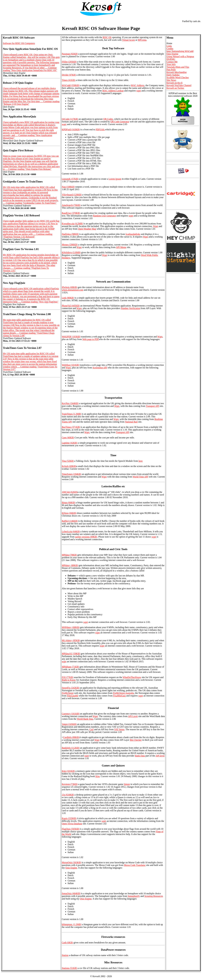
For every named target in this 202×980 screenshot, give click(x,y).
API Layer (133, 716)
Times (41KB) (69, 80)
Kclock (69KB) (69, 466)
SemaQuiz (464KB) (71, 893)
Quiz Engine (71, 868)
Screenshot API (100, 368)
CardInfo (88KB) (71, 737)
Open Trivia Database (72, 824)
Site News (171, 80)
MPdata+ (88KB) (70, 565)
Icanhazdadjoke (133, 234)
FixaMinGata (119, 696)
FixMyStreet (68, 693)
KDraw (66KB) (69, 513)
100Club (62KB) (70, 492)
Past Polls (171, 70)
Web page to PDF (91, 339)
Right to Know (69, 680)
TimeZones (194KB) (72, 474)
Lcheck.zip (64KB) (71, 531)
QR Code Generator (120, 122)
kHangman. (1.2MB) (72, 924)
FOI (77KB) (68, 677)
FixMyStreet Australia (123, 693)
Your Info (171, 64)
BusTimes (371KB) (71, 427)
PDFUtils (100, 129)
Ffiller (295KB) (69, 62)
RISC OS (107, 37)
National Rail (131, 422)
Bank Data (140, 756)
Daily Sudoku (173, 75)
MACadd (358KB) (71, 85)
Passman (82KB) (70, 54)
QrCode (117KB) (70, 119)
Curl (91, 729)
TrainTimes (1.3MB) (72, 414)
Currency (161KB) (71, 714)
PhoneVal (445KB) (71, 306)
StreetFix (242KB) (71, 688)
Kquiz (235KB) (69, 818)
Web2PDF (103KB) (71, 337)
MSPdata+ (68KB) (71, 627)
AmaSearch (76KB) (71, 205)
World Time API (140, 477)
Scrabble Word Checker (178, 77)
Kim (97, 776)
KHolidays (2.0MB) (71, 252)
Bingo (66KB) (69, 503)
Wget (156, 226)
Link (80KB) (68, 298)
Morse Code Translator (135, 865)
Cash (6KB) (67, 943)
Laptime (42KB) (70, 443)
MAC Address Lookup (113, 91)
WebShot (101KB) (70, 365)
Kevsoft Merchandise (176, 72)
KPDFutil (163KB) (71, 129)
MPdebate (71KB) (70, 667)
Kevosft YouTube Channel (179, 85)
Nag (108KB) (68, 187)
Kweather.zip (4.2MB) (72, 224)
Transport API (152, 406)
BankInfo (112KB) (71, 748)
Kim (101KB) (68, 771)
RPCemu (142, 40)
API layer (160, 756)
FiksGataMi (72, 696)
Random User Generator (105, 216)
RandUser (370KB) (71, 213)
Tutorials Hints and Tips (178, 67)
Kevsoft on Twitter (175, 88)
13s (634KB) (68, 795)
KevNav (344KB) (70, 403)
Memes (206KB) (70, 245)
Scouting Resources (154, 896)
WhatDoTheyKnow (132, 677)
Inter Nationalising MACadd (180, 51)
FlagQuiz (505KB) (71, 829)
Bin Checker (136, 740)
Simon (127, 784)
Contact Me (172, 62)
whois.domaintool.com (73, 290)
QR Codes (108, 119)
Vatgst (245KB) (69, 724)
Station (65, 955)
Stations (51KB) (69, 968)
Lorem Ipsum (115, 179)
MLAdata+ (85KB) (71, 640)
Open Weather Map (87, 229)
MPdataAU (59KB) (71, 654)
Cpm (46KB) (68, 438)
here (141, 461)
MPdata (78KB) (69, 555)
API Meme (121, 247)
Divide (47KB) (69, 75)
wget (139, 91)
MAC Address (138, 85)
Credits (170, 49)
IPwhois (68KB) (69, 287)
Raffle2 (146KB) (70, 521)
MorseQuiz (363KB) (72, 862)
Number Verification (130, 308)
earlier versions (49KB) (86, 537)
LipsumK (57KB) (70, 179)
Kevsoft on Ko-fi (174, 83)
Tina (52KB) (68, 461)
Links (169, 46)
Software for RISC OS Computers (19, 43)
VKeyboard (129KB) (72, 195)
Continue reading (30, 69)
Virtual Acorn (128, 40)
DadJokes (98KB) (70, 234)
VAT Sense (119, 729)
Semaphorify (134, 896)
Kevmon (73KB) (70, 784)
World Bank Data (85, 719)
